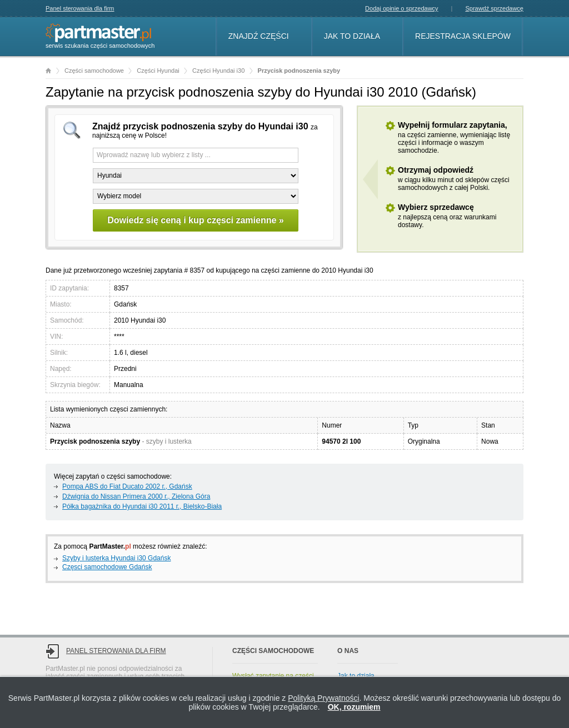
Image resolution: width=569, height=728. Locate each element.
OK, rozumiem (354, 707)
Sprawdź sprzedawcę (494, 8)
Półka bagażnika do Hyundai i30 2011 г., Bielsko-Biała (142, 506)
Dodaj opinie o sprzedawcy (401, 8)
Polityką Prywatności (323, 698)
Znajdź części (259, 36)
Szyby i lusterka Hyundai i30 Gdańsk (116, 558)
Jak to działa (352, 36)
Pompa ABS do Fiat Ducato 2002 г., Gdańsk (127, 486)
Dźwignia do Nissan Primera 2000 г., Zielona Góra (136, 496)
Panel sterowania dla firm (80, 8)
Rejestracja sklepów (463, 36)
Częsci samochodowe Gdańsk (107, 567)
